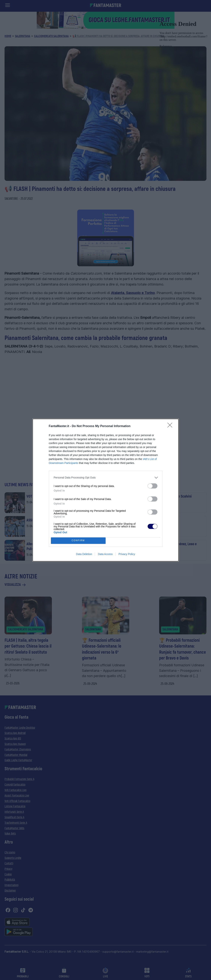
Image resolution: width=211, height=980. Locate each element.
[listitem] (106, 478)
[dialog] (106, 490)
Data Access (105, 554)
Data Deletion (84, 554)
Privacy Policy (127, 554)
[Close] (171, 426)
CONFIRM (78, 541)
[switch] (153, 486)
